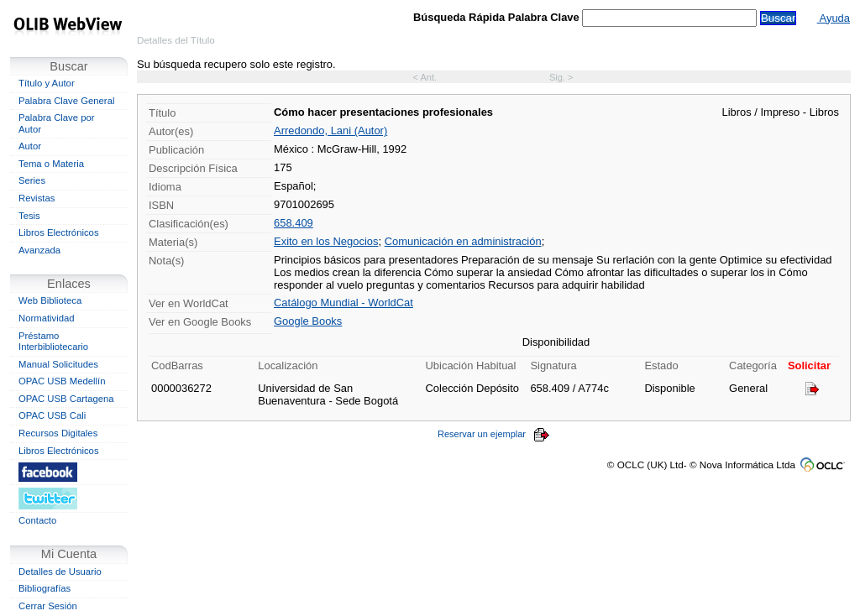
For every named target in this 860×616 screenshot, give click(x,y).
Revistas (37, 198)
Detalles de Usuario (60, 572)
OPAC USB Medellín (62, 381)
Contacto (37, 520)
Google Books (308, 321)
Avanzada (39, 250)
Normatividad (47, 318)
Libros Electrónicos (59, 232)
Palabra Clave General (66, 101)
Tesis (29, 216)
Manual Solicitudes (58, 364)
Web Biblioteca (50, 300)
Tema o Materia (51, 164)
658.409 (294, 223)
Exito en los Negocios (326, 241)
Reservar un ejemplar (494, 434)
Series (32, 180)
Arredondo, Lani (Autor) (330, 131)
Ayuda (834, 18)
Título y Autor (47, 83)
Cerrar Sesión (48, 606)
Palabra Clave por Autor (57, 123)
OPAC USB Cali (52, 415)
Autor (30, 146)
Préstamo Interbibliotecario (53, 342)
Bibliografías (45, 588)
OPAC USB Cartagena (66, 399)
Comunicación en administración (463, 241)
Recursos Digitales (58, 433)
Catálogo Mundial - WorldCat (343, 303)
